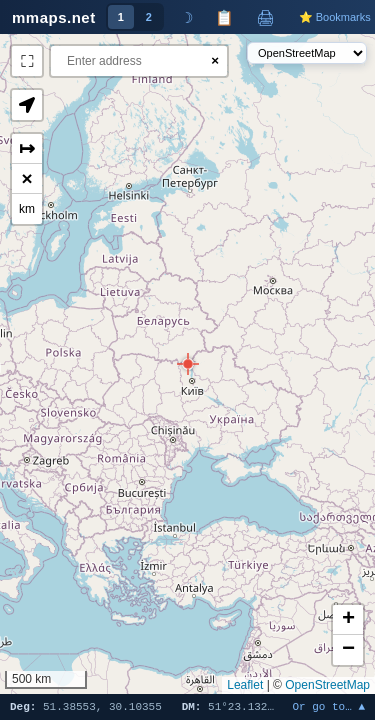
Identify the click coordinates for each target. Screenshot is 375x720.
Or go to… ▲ (328, 707)
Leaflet (245, 685)
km (27, 209)
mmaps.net (54, 17)
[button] (188, 364)
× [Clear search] (215, 60)
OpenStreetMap (327, 685)
